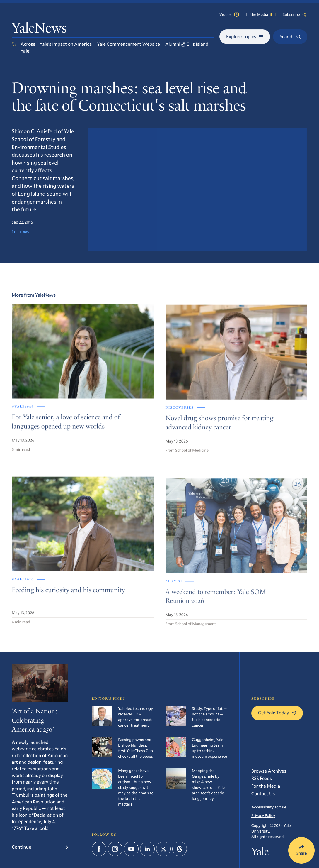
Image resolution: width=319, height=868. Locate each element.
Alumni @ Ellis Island (187, 44)
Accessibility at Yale (269, 807)
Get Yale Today (277, 713)
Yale (260, 853)
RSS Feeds (262, 778)
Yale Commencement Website (128, 44)
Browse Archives (269, 771)
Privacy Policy (263, 815)
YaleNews (39, 29)
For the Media (266, 786)
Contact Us (263, 794)
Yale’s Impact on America (66, 44)
